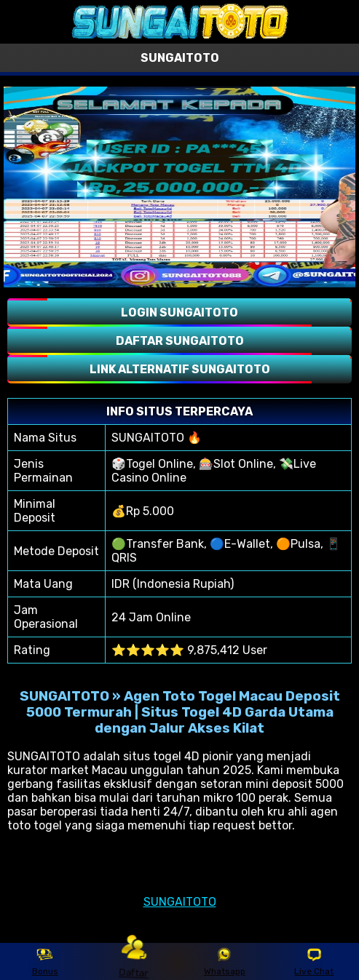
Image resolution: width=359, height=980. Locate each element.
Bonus (45, 962)
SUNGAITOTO (180, 902)
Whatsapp (225, 962)
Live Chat (314, 962)
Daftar (135, 961)
